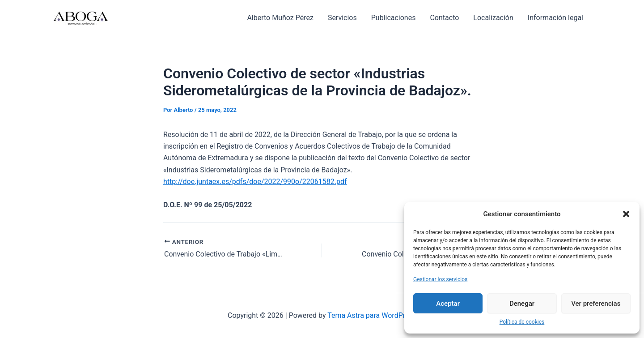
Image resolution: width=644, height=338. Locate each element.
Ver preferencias (596, 304)
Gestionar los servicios (440, 279)
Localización (493, 18)
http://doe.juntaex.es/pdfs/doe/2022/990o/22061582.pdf (255, 182)
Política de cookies (522, 322)
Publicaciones (394, 18)
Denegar (522, 304)
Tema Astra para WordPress (372, 315)
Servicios (342, 18)
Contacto (444, 18)
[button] (626, 214)
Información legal (555, 18)
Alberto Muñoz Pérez (280, 18)
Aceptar (448, 304)
